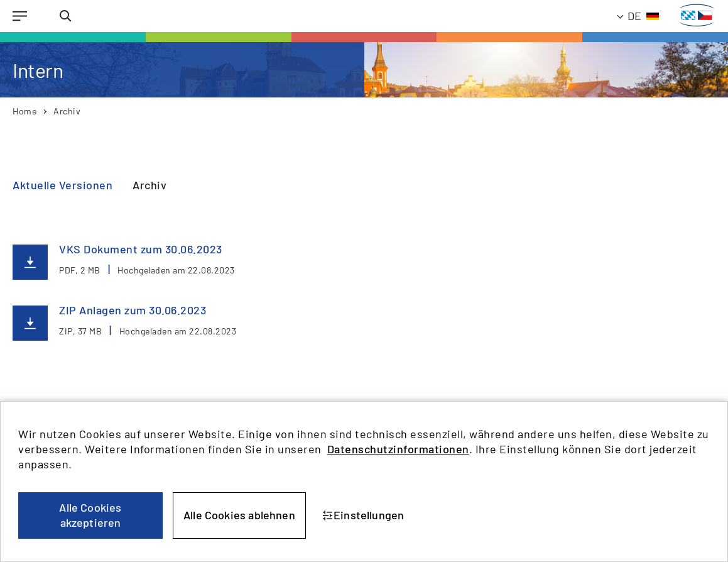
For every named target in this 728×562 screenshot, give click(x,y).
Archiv (67, 111)
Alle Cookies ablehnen (239, 515)
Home (24, 111)
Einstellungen (363, 515)
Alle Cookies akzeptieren (90, 515)
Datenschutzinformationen (398, 449)
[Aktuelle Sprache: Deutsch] (638, 16)
